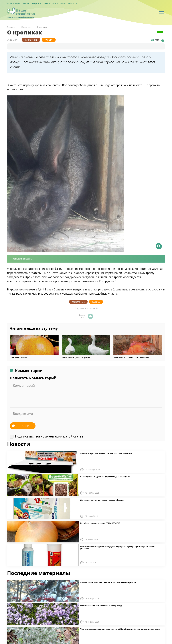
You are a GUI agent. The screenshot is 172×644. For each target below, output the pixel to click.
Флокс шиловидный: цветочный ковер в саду (101, 606)
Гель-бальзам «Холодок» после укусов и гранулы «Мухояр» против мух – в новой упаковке (117, 548)
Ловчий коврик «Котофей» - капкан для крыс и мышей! (106, 453)
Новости (47, 3)
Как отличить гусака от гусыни (76, 357)
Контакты (73, 3)
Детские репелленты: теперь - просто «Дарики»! (103, 500)
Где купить (36, 3)
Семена (25, 3)
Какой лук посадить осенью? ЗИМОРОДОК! (100, 523)
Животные (31, 40)
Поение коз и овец (18, 357)
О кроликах (42, 27)
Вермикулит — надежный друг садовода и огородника (105, 477)
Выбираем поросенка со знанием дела (131, 357)
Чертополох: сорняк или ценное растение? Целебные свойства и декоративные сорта (120, 629)
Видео (63, 3)
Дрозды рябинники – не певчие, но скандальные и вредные (108, 582)
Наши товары (13, 3)
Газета (55, 3)
